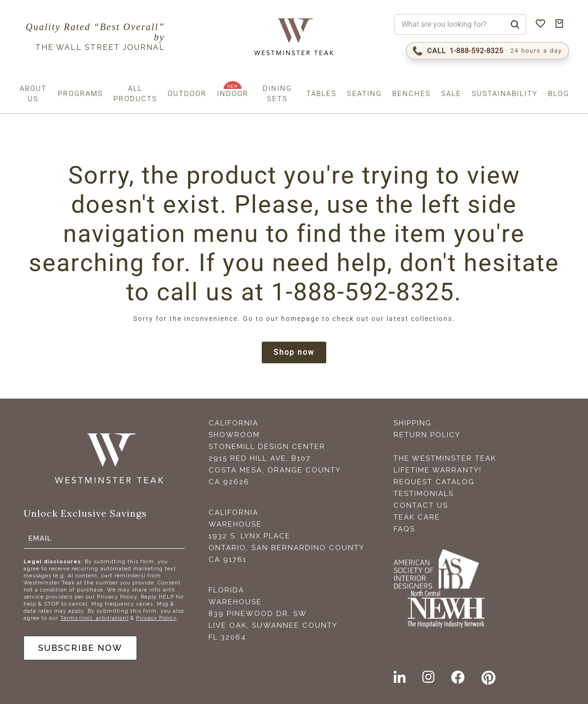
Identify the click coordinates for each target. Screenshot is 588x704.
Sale (451, 94)
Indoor (233, 94)
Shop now (294, 352)
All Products (135, 94)
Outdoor (187, 94)
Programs (81, 94)
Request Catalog (434, 482)
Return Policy (427, 435)
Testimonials (424, 494)
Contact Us (421, 505)
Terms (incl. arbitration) (94, 618)
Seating (364, 94)
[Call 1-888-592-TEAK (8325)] (487, 51)
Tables (322, 94)
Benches (411, 94)
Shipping (413, 423)
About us (33, 94)
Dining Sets (277, 94)
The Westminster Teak (445, 458)
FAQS (404, 529)
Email (40, 538)
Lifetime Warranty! (438, 470)
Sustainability (505, 94)
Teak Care (417, 517)
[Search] (515, 24)
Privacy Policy (156, 618)
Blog (559, 94)
